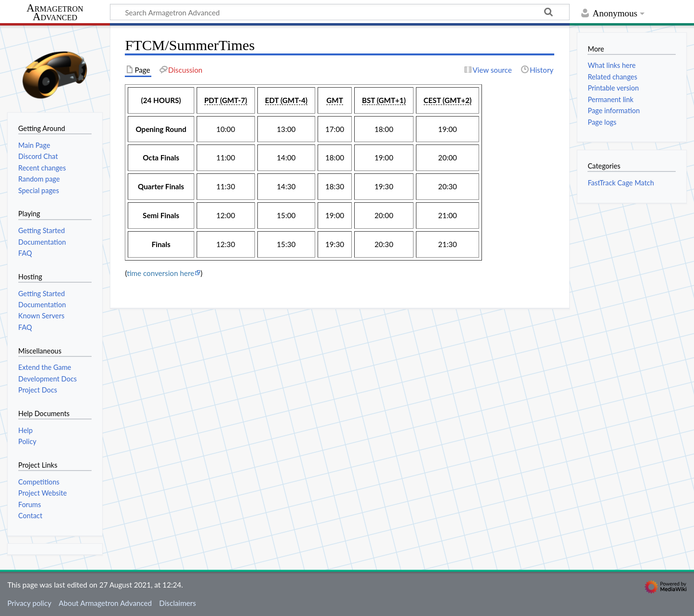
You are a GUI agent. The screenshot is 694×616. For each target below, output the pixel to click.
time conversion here (160, 273)
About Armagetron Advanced (105, 603)
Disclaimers (177, 603)
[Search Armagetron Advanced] (340, 12)
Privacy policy (29, 603)
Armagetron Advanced (55, 13)
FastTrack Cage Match (621, 183)
